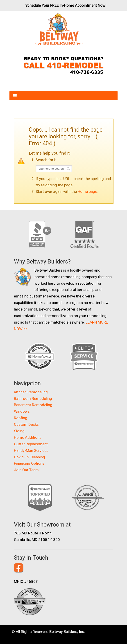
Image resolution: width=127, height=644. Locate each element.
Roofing (21, 418)
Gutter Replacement (31, 444)
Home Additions (28, 437)
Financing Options (29, 463)
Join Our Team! (27, 470)
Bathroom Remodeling (33, 399)
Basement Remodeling (33, 405)
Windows (22, 411)
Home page (87, 191)
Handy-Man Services (31, 450)
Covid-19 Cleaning (29, 457)
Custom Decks (26, 424)
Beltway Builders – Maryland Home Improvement (59, 29)
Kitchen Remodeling (31, 392)
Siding (19, 431)
